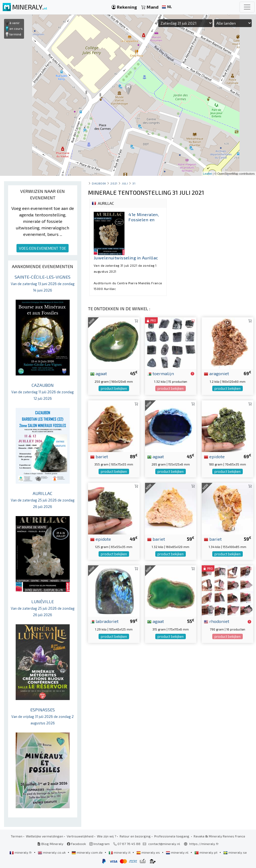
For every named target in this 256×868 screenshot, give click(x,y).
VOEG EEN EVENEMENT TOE (43, 248)
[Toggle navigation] (247, 7)
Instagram (100, 844)
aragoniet (216, 373)
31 (134, 183)
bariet (99, 456)
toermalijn (161, 373)
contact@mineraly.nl (164, 844)
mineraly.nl (178, 852)
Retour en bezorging (135, 836)
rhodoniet (217, 621)
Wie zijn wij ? (107, 836)
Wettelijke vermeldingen (45, 836)
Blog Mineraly (50, 844)
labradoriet (104, 621)
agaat (99, 373)
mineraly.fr (21, 852)
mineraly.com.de (87, 852)
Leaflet (208, 174)
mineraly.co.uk (52, 852)
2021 (114, 183)
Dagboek (99, 183)
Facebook (76, 844)
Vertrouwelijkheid (80, 836)
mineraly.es (149, 852)
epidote (214, 456)
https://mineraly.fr (204, 844)
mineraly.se (235, 852)
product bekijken (114, 388)
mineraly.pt (206, 852)
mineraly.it (120, 852)
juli (125, 183)
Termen (17, 836)
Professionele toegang (172, 836)
